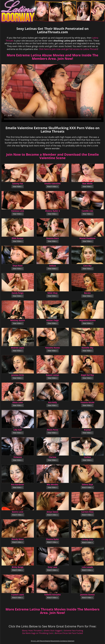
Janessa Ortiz (18, 375)
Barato (87, 293)
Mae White (87, 184)
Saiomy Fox (18, 184)
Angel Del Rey (87, 375)
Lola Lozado (87, 567)
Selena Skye (87, 484)
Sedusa (52, 266)
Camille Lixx (87, 211)
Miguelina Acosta (87, 320)
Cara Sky (87, 266)
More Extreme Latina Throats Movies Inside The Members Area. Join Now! (52, 611)
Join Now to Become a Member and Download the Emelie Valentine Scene (52, 156)
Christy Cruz (87, 539)
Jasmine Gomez (87, 595)
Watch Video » (53, 187)
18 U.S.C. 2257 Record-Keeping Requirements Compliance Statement (52, 641)
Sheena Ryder (52, 539)
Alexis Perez (52, 430)
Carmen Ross (87, 512)
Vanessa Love (18, 211)
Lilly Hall (18, 430)
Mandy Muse (18, 539)
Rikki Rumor (18, 238)
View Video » (18, 187)
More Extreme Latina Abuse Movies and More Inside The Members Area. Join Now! (52, 57)
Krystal (87, 430)
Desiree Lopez (18, 348)
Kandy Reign (18, 293)
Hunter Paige (52, 320)
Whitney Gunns (18, 320)
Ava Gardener (18, 484)
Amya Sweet (52, 512)
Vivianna (18, 457)
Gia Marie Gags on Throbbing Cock (38, 633)
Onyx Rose (18, 266)
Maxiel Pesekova (87, 238)
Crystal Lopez (18, 595)
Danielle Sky (87, 348)
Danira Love (18, 512)
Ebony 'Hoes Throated (32, 631)
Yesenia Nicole (87, 402)
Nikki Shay (52, 293)
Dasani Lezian (52, 375)
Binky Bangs (18, 567)
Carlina (87, 457)
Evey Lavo (53, 567)
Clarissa (53, 457)
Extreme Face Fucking (73, 631)
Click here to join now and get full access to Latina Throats (68, 49)
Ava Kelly (52, 402)
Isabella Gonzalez (52, 595)
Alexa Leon (18, 402)
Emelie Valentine (52, 184)
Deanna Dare (52, 238)
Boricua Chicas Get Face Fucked (69, 633)
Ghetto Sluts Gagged (53, 631)
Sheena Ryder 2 (52, 211)
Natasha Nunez (52, 348)
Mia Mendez (52, 484)
